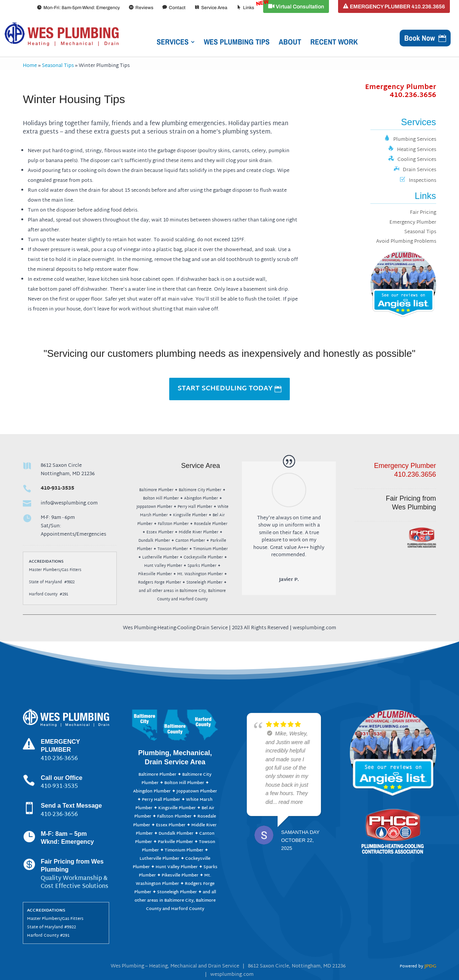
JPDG (430, 966)
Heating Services (412, 150)
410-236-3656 (59, 815)
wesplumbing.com (232, 975)
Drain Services (415, 170)
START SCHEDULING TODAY (225, 389)
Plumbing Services (410, 140)
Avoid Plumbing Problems (406, 242)
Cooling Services (412, 160)
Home (30, 66)
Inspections (418, 181)
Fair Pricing (423, 213)
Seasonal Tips (58, 66)
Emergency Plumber (401, 91)
